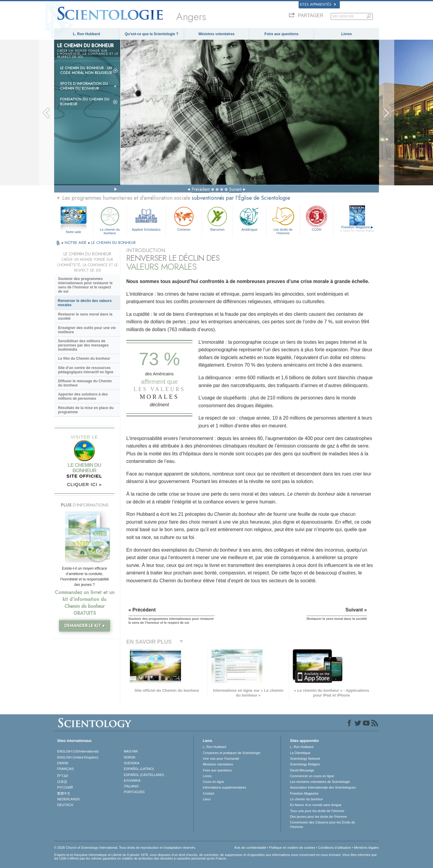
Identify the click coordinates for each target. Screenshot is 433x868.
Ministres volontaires (216, 34)
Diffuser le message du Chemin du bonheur (85, 383)
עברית (63, 775)
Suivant (235, 189)
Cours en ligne (213, 782)
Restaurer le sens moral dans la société (85, 316)
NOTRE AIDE (76, 243)
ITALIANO (131, 786)
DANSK (63, 763)
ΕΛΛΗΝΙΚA (132, 780)
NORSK (130, 757)
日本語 (62, 782)
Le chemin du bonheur (110, 220)
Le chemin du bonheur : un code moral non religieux (86, 70)
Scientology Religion (305, 764)
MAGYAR (131, 751)
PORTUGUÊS (134, 792)
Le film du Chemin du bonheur (84, 359)
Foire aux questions (281, 34)
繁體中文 (64, 793)
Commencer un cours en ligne (312, 776)
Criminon (184, 218)
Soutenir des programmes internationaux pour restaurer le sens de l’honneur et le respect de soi (85, 285)
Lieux (207, 799)
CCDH (316, 218)
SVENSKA (132, 763)
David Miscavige (302, 770)
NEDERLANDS (68, 799)
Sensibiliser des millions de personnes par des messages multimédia (83, 345)
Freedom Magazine (357, 229)
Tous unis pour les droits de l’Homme (317, 811)
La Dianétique (300, 753)
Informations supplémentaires (224, 787)
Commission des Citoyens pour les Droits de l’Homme (322, 824)
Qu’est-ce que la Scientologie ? (152, 34)
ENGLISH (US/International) (78, 751)
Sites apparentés (318, 5)
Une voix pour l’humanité (221, 759)
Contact (208, 793)
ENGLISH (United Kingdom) (78, 757)
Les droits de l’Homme (283, 220)
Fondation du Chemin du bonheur (85, 102)
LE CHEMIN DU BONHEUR (113, 243)
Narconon (217, 218)
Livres (347, 34)
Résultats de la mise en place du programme (86, 410)
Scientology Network (305, 759)
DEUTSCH (65, 805)
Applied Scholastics (146, 218)
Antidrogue (249, 218)
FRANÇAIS (66, 769)
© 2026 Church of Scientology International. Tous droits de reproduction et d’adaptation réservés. (125, 848)
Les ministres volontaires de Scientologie (320, 782)
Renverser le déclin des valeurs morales (85, 303)
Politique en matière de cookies (292, 848)
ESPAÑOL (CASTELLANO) (144, 775)
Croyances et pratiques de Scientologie (231, 753)
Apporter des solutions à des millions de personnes (83, 396)
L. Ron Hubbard (87, 34)
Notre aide (74, 232)
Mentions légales (366, 848)
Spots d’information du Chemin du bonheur (84, 86)
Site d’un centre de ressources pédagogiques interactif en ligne (86, 370)
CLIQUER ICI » (84, 484)
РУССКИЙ (65, 787)
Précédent (201, 189)
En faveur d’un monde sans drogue (316, 805)
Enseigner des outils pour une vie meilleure (87, 330)
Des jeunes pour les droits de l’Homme (318, 817)
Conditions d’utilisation (335, 848)
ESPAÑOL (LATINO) (139, 769)
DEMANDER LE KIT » (84, 626)
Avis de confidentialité (250, 848)
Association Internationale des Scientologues (323, 787)
